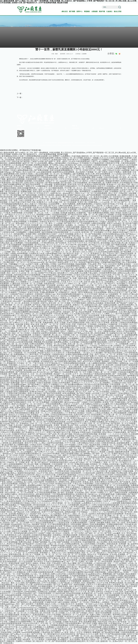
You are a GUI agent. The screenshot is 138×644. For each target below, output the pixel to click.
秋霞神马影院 (20, 408)
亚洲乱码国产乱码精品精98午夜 (89, 176)
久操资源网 (68, 469)
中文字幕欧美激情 (79, 303)
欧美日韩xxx (21, 431)
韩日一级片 (12, 273)
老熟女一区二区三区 (67, 176)
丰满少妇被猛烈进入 (109, 315)
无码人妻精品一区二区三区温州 (56, 167)
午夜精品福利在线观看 (102, 374)
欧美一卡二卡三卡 (82, 254)
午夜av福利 (93, 273)
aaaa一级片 (118, 268)
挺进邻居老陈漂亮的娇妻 (17, 209)
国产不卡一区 (79, 206)
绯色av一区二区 (118, 638)
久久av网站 (24, 627)
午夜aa (11, 500)
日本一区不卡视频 (88, 338)
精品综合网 (73, 590)
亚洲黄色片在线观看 (46, 195)
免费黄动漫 (124, 363)
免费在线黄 (127, 172)
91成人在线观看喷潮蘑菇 (20, 539)
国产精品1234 (49, 485)
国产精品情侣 (51, 262)
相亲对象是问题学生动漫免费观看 (28, 275)
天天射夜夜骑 (45, 354)
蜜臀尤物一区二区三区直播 (126, 188)
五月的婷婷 (88, 165)
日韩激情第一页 (20, 353)
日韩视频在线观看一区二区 (104, 165)
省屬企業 (101, 128)
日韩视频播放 (123, 285)
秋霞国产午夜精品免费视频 (16, 222)
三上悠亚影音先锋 (7, 232)
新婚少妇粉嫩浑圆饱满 (12, 184)
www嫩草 (106, 404)
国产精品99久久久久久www (127, 300)
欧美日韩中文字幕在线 (12, 436)
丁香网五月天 (29, 186)
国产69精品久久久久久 (9, 567)
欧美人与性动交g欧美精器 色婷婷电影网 (65, 473)
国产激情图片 (81, 268)
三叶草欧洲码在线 (47, 243)
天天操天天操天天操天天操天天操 (22, 202)
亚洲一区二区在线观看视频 (109, 595)
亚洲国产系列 (115, 209)
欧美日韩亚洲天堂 (68, 634)
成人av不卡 (58, 468)
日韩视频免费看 (99, 487)
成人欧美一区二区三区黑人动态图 (72, 558)
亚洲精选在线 (81, 328)
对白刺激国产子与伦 (75, 431)
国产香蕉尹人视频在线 (9, 450)
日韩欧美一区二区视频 (16, 462)
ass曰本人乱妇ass (69, 246)
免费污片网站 (96, 615)
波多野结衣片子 (128, 337)
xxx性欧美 (68, 305)
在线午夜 (19, 379)
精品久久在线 (7, 411)
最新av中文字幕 (126, 248)
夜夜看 (133, 420)
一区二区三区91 (22, 579)
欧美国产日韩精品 (122, 160)
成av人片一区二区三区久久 (54, 539)
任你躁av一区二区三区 (116, 636)
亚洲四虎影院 (59, 227)
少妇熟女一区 (83, 225)
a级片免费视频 (79, 174)
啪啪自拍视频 (89, 468)
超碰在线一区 (60, 229)
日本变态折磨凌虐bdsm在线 (114, 234)
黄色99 (50, 427)
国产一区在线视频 (112, 517)
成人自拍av (31, 438)
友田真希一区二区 (70, 259)
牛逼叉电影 (76, 156)
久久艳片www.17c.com (120, 367)
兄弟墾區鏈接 (75, 128)
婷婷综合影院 (63, 262)
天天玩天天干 (62, 284)
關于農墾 (72, 11)
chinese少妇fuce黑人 (59, 367)
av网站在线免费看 (65, 206)
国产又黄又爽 (131, 292)
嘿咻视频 (25, 337)
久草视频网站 (33, 222)
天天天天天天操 (66, 179)
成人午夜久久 (24, 331)
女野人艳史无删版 (70, 563)
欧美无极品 (13, 420)
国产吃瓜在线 (92, 179)
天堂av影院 (92, 264)
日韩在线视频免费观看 (47, 521)
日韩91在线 (45, 199)
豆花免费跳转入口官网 (98, 199)
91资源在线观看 (78, 420)
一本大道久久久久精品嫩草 (92, 353)
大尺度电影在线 (27, 246)
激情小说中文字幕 (64, 432)
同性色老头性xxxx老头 (107, 461)
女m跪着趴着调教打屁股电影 (84, 370)
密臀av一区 (6, 551)
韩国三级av (125, 420)
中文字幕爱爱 (130, 423)
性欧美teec (56, 507)
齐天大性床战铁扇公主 (40, 376)
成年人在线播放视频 (94, 507)
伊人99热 (113, 285)
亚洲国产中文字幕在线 (47, 273)
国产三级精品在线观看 (23, 197)
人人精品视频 (47, 184)
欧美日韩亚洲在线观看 (126, 186)
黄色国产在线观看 (103, 338)
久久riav (78, 307)
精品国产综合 (86, 229)
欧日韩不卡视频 (50, 192)
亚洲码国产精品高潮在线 (66, 261)
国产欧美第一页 (83, 308)
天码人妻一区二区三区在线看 (53, 519)
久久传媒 (99, 491)
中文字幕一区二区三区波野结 (126, 369)
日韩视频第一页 (121, 446)
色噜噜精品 (18, 469)
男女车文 (47, 606)
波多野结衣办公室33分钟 (46, 317)
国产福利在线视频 (30, 195)
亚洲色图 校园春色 (68, 213)
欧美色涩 (38, 246)
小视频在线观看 (34, 232)
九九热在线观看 (41, 163)
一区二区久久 (21, 262)
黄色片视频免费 (50, 307)
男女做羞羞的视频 (52, 500)
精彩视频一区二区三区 (14, 305)
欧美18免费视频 (69, 393)
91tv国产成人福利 (70, 321)
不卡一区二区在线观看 (81, 223)
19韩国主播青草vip (115, 572)
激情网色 (106, 361)
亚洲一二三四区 (60, 349)
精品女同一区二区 (67, 356)
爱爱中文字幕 (31, 216)
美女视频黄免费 (95, 183)
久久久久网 (78, 282)
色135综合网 (88, 239)
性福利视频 (97, 432)
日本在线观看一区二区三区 (121, 385)
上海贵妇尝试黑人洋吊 (86, 466)
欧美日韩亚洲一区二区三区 (99, 319)
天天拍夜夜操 (67, 238)
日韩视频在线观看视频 (35, 176)
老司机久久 (20, 321)
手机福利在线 (91, 439)
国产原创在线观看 (59, 641)
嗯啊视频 (109, 268)
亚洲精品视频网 (96, 627)
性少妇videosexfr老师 (36, 262)
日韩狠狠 (108, 335)
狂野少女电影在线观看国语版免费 (106, 505)
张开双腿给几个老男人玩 (125, 236)
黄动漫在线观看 (40, 505)
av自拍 (72, 462)
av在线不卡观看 (126, 190)
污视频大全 (12, 618)
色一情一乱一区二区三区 (52, 197)
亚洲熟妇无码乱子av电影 (104, 326)
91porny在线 (107, 275)
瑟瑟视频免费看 (131, 335)
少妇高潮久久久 (63, 627)
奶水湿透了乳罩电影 (124, 158)
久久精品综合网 (126, 218)
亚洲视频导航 (50, 517)
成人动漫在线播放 (98, 636)
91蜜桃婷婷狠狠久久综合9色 (24, 556)
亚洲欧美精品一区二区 (101, 399)
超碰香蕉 (70, 436)
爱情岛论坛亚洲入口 (116, 292)
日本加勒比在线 (93, 321)
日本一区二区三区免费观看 (42, 374)
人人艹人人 (64, 501)
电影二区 (73, 448)
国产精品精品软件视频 (111, 632)
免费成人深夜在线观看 (44, 530)
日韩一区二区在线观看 (68, 202)
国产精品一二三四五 (95, 517)
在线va (63, 439)
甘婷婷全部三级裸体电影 (70, 200)
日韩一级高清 (28, 285)
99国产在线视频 (63, 542)
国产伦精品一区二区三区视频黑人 (19, 167)
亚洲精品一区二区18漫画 (84, 169)
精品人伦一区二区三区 (47, 448)
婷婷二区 (30, 439)
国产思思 (72, 236)
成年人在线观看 (85, 259)
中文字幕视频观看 (74, 581)
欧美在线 (26, 303)
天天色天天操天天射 (52, 489)
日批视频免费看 (57, 402)
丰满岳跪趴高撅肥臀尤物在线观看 (101, 188)
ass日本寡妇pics (41, 236)
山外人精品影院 (24, 535)
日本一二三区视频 (121, 206)
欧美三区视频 (60, 323)
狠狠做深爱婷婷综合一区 (77, 369)
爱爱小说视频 (97, 177)
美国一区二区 (124, 629)
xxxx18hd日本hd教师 (52, 454)
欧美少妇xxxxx (93, 530)
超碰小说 (36, 519)
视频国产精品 (69, 592)
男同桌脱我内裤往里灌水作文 (92, 358)
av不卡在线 (102, 241)
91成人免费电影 (13, 246)
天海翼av (103, 222)
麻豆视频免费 (56, 269)
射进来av (64, 337)
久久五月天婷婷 (91, 294)
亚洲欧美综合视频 (82, 464)
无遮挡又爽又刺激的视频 (68, 450)
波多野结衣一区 (69, 615)
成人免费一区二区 (93, 562)
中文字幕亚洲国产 (11, 206)
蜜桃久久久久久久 (45, 569)
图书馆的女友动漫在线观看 (79, 379)
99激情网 (109, 535)
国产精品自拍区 (79, 395)
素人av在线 (38, 200)
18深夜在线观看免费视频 (111, 278)
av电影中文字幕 (113, 425)
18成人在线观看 (25, 200)
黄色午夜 (16, 161)
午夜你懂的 (108, 269)
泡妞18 (52, 636)
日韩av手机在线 (35, 218)
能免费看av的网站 (44, 215)
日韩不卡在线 (28, 507)
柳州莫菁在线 (59, 346)
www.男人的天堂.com (125, 241)
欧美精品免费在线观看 (110, 252)
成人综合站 (57, 533)
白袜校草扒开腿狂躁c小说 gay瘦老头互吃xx (85, 574)
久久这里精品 (56, 514)
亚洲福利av (41, 347)
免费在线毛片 (18, 230)
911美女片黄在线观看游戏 (80, 161)
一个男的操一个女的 (95, 330)
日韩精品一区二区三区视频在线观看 (38, 314)
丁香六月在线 (38, 363)
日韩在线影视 (114, 436)
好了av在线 (99, 593)
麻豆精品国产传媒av (46, 301)
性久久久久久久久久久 (95, 220)
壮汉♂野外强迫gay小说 (47, 455)
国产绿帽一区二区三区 (112, 496)
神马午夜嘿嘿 (37, 307)
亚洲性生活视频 (72, 540)
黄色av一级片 (54, 271)
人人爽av (42, 443)
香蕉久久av (80, 193)
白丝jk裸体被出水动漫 (9, 271)
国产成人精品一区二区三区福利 (99, 377)
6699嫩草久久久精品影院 (38, 457)
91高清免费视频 (100, 292)
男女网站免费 (9, 262)
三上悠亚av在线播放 (101, 413)
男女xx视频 (63, 480)
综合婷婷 (51, 395)
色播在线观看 (109, 526)
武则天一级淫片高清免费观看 (45, 365)
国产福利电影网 (86, 360)
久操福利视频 (122, 246)
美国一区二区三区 (111, 462)
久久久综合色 (75, 232)
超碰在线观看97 (99, 298)
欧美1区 (121, 549)
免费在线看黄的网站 (85, 204)
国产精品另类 (18, 183)
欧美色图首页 (38, 549)
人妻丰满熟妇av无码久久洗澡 (12, 156)
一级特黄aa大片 (7, 454)
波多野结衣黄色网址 (126, 305)
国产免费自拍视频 (42, 170)
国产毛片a (53, 206)
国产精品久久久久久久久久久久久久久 (20, 215)
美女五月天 (74, 337)
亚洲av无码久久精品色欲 (34, 183)
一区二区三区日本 (7, 579)
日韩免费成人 (110, 282)
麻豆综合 (77, 252)
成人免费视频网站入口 (19, 354)
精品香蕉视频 (113, 218)
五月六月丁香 (101, 218)
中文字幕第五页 (36, 418)
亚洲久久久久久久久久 (41, 250)
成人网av (122, 184)
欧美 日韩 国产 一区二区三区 (47, 324)
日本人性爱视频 (31, 399)
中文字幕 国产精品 (109, 570)
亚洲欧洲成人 (94, 202)
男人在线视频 (110, 577)
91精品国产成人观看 (23, 266)
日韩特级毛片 (61, 572)
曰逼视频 (90, 326)
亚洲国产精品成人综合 (77, 195)
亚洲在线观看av (28, 158)
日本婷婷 (106, 176)
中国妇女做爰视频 (44, 383)
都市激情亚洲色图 (43, 494)
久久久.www (40, 319)
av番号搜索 (45, 264)
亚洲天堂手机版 (109, 204)
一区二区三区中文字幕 (119, 450)
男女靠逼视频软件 (31, 469)
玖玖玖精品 (66, 287)
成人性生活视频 (39, 266)
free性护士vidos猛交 (60, 606)
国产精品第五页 (91, 250)
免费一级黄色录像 (80, 278)
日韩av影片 (112, 622)
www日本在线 (123, 229)
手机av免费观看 (15, 638)
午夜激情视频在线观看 (101, 259)
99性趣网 (100, 523)
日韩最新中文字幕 (85, 209)
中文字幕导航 (93, 427)
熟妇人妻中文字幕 (45, 321)
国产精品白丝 (69, 254)
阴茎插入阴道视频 (102, 367)
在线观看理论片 (81, 408)
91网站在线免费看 (32, 211)
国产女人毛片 (81, 392)
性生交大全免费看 (16, 199)
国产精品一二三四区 (105, 370)
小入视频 (61, 604)
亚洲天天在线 (82, 277)
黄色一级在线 (91, 492)
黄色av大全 (8, 300)
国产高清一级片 (50, 537)
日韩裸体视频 (61, 319)
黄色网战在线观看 (71, 535)
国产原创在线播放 (23, 259)
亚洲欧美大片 (42, 202)
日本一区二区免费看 (94, 238)
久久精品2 (49, 229)
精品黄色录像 (95, 445)
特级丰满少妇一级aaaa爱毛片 (62, 193)
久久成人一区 (36, 574)
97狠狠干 (134, 454)
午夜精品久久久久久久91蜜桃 (12, 358)
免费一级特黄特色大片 (28, 257)
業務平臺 (102, 11)
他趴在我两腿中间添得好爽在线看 (55, 232)
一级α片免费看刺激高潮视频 (98, 213)
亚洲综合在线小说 (128, 181)
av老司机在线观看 (65, 547)
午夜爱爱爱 (40, 604)
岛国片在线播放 (124, 411)
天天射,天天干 (67, 282)
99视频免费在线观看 (119, 399)
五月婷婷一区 (89, 280)
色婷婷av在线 (80, 397)
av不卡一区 (78, 374)
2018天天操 (86, 301)
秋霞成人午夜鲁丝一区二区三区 (65, 298)
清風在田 (47, 126)
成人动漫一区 (79, 238)
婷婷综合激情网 (101, 376)
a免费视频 (126, 170)
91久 (54, 230)
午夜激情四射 (103, 554)
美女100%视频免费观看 (72, 239)
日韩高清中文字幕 (112, 163)
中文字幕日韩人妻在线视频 (99, 243)
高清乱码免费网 (79, 526)
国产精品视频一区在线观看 (45, 285)
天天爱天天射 (51, 190)
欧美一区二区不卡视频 (83, 372)
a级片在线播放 (41, 238)
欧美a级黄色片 (29, 261)
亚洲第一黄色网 (60, 425)
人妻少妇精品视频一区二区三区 (47, 174)
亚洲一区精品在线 (79, 324)
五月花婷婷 (84, 163)
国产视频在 (77, 496)
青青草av (130, 395)
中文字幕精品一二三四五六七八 (34, 169)
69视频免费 (51, 420)
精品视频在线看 (30, 301)
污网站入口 (7, 326)
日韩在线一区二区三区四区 (104, 246)
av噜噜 (13, 254)
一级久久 (73, 216)
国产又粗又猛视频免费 (12, 245)
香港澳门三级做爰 (107, 452)
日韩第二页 (95, 225)
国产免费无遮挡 (73, 229)
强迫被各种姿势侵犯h (14, 261)
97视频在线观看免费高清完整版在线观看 (59, 218)
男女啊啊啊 (34, 588)
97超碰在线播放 (120, 432)
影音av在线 (13, 287)
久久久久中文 (77, 280)
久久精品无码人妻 (100, 471)
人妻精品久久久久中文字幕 (77, 331)
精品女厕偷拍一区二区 (115, 609)
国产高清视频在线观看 (50, 409)
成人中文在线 (122, 351)
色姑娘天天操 (25, 287)
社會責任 (109, 11)
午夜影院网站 (60, 358)
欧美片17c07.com (63, 636)
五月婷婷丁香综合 (31, 248)
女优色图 (68, 496)
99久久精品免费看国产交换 (121, 404)
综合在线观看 (94, 315)
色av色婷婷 (81, 172)
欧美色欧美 (131, 319)
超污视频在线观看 (12, 615)
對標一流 (75, 126)
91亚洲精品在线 (115, 624)
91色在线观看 (39, 181)
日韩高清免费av (108, 271)
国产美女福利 (66, 183)
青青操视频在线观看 (114, 220)
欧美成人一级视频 (92, 158)
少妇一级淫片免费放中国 (81, 399)
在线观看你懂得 (17, 346)
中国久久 (89, 531)
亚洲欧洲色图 (88, 367)
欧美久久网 (90, 174)
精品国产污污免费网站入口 (103, 160)
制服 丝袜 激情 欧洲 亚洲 (52, 305)
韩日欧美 (82, 519)
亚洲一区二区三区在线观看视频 (117, 485)
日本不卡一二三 (53, 439)
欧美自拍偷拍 (18, 399)
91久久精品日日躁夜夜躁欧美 (42, 523)
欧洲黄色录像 (81, 609)
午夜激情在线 (54, 438)
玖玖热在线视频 (13, 386)
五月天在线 (87, 516)
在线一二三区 (10, 406)
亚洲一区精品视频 (130, 448)
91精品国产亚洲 (15, 537)
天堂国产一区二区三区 (9, 409)
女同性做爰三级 (17, 526)
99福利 (85, 402)
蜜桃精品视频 (56, 199)
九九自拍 (60, 549)
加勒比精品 (43, 204)
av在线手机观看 (36, 337)
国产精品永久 (42, 434)
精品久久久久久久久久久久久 (104, 167)
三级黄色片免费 (116, 381)
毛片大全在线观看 (26, 562)
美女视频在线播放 (45, 586)
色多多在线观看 (60, 330)
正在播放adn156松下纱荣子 (123, 383)
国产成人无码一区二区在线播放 (68, 301)
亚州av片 (19, 160)
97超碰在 (111, 241)
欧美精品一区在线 (85, 413)
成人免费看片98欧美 (111, 183)
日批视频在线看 (52, 176)
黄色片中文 (48, 246)
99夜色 (58, 158)
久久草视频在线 (10, 363)
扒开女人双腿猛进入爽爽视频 (89, 632)
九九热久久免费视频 (69, 489)
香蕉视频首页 (85, 192)
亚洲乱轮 (86, 496)
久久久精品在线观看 (80, 291)
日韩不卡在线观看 (97, 181)
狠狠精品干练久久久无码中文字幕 (31, 338)
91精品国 (87, 386)
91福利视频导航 (66, 169)
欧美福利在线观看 (60, 215)
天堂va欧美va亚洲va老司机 (51, 312)
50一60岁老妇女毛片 (118, 197)
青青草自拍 (122, 310)
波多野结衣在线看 (56, 241)
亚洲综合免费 (53, 169)
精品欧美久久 (86, 505)
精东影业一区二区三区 (73, 468)
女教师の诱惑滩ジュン (22, 519)
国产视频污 (21, 406)
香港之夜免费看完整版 (70, 454)
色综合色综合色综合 (74, 386)
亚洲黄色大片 (117, 427)
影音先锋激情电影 (87, 287)
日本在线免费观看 (80, 183)
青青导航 (114, 323)
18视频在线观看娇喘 (24, 289)
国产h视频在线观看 (119, 245)
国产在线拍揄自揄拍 (100, 537)
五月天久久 (62, 190)
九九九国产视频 (37, 351)
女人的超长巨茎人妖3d (56, 408)
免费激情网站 (48, 323)
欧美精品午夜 (82, 494)
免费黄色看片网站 (129, 439)
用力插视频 (6, 524)
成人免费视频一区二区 (42, 622)
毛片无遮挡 (16, 480)
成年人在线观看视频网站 (13, 464)
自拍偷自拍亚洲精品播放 (42, 535)
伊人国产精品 (133, 469)
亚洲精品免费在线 (113, 207)
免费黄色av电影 (110, 331)
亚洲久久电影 (44, 209)
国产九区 (90, 438)
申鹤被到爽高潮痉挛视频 (84, 230)
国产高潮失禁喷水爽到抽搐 (24, 278)
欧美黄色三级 (19, 176)
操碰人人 (34, 579)
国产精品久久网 (36, 315)
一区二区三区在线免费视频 (56, 338)
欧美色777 (113, 549)
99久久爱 (122, 546)
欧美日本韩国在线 (81, 547)
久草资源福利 (77, 620)
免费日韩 (7, 335)
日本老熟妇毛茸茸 (107, 620)
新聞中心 (79, 11)
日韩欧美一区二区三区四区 (117, 277)
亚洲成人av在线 (50, 547)
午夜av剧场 (78, 459)
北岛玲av (117, 613)
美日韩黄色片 (7, 317)
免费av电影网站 (44, 599)
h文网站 (54, 264)
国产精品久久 (6, 312)
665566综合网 (21, 625)
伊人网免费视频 (85, 298)
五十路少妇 (109, 206)
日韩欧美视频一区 (116, 161)
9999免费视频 (22, 254)
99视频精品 (43, 608)
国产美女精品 (108, 369)
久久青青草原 (6, 165)
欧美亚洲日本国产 (101, 209)
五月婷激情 (92, 324)
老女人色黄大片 (31, 204)
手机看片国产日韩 (75, 190)
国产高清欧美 (61, 243)
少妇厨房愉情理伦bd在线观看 (41, 468)
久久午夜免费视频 (11, 542)
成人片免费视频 (17, 243)
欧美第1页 (90, 206)
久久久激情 (20, 583)
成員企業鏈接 (20, 128)
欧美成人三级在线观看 (50, 331)
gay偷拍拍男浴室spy (43, 507)
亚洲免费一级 (37, 225)
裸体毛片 (15, 404)
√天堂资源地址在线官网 (123, 418)
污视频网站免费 (63, 317)
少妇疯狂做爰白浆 (64, 452)
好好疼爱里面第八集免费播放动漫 (62, 308)
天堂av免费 (38, 167)
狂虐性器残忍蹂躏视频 (126, 167)
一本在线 (90, 266)
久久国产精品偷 (86, 347)
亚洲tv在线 (63, 207)
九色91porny (118, 377)
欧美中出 (52, 222)
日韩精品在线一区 (84, 577)
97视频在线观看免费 (88, 540)
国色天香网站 (27, 190)
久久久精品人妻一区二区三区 (103, 227)
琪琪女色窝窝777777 (78, 517)
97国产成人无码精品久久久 (94, 207)
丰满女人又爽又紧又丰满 (114, 507)
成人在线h (83, 319)
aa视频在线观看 (94, 369)
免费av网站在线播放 (8, 505)
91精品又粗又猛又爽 (77, 220)
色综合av (33, 521)
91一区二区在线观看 (8, 639)
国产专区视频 (28, 165)
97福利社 (98, 204)
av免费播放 (114, 192)
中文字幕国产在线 (68, 271)
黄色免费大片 (63, 273)
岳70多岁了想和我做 (90, 510)
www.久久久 (96, 314)
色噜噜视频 (129, 429)
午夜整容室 (36, 333)
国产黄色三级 (102, 397)
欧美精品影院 (17, 524)
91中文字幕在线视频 (71, 441)
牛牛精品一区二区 (24, 363)
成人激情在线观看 (16, 443)
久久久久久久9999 (107, 158)
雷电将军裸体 (94, 576)
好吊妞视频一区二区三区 (109, 179)
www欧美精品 (82, 261)
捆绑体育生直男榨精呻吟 (128, 631)
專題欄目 (87, 11)
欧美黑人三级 (68, 507)
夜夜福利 (67, 312)
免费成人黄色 (111, 523)
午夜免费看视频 (15, 427)
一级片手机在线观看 (122, 314)
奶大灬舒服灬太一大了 (64, 459)
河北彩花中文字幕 (65, 211)
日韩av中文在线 (114, 170)
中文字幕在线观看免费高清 (67, 222)
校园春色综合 (123, 501)
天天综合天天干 (43, 193)
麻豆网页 (65, 314)
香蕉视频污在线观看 (24, 181)
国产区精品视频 (95, 234)
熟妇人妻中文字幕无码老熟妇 (81, 586)
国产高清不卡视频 (90, 624)
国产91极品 (53, 558)
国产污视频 (13, 374)
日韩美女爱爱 (70, 600)
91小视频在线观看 (56, 188)
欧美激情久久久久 (127, 600)
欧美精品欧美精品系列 (42, 230)
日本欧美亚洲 (31, 569)
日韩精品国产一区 (114, 597)
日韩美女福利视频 (73, 227)
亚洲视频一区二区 (125, 554)
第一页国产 (83, 284)
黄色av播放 (20, 223)
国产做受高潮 (30, 597)
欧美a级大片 (112, 184)
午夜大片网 (65, 438)
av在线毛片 (121, 165)
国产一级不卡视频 (124, 266)
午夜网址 (28, 549)
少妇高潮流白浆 (128, 278)
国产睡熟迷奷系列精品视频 (51, 259)
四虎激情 (76, 432)
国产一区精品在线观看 (42, 593)
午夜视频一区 (92, 172)
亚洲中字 (107, 307)
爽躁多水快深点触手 (121, 232)
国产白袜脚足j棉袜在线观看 (55, 422)
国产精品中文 (110, 284)
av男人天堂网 (98, 577)
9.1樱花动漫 (15, 284)
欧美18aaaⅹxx (28, 436)
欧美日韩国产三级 (68, 388)
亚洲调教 (4, 498)
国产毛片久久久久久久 (76, 457)
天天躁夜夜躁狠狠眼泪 (115, 489)
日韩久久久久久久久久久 (41, 503)
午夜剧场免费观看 (73, 353)
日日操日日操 (41, 544)
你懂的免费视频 (92, 411)
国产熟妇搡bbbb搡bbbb (24, 369)
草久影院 (123, 177)
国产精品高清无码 (75, 215)
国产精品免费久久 (35, 385)
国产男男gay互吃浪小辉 (84, 333)
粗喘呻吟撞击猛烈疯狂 (27, 473)
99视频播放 (4, 285)
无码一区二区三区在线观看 (12, 370)
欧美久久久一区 (81, 234)
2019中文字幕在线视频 (101, 216)
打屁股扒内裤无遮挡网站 (73, 269)
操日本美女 (38, 562)
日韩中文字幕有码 (30, 586)
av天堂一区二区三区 (48, 211)
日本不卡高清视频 (66, 234)
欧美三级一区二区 (75, 344)
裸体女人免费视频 (122, 560)
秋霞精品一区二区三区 (119, 328)
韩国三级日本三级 (87, 365)
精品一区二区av (96, 331)
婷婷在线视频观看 (110, 312)
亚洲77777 (46, 512)
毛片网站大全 (45, 248)
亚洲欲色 (93, 425)
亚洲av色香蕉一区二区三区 (14, 216)
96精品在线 (25, 620)
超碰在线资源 (61, 195)
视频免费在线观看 (122, 452)
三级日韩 (99, 206)
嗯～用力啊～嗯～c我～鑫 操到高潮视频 (29, 326)
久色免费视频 (85, 177)
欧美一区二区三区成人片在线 (13, 455)
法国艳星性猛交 (58, 354)
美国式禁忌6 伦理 (39, 461)
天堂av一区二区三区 (124, 296)
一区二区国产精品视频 (12, 158)
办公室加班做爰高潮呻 (45, 158)
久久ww (97, 252)
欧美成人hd (29, 358)
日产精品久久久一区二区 (62, 252)
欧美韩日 (9, 278)
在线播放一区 (71, 225)
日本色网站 (101, 544)
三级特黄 (4, 443)
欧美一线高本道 (24, 376)
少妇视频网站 (85, 160)
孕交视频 (57, 246)
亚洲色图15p (19, 300)
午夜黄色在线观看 (120, 291)
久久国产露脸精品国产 (59, 216)
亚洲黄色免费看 (60, 184)
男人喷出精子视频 (130, 223)
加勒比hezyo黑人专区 (126, 273)
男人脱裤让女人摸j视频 (105, 215)
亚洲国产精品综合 (112, 604)
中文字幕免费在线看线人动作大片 (92, 186)
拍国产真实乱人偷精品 (62, 370)
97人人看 (94, 349)
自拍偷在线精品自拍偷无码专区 (25, 448)
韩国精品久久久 (23, 514)
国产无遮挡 (103, 172)
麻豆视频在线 (91, 241)
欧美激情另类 (67, 477)
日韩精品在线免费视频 (128, 323)
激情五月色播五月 (33, 177)
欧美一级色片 (63, 161)
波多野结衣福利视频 (55, 443)
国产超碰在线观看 (101, 239)
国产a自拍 (78, 165)
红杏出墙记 (19, 425)
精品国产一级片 (12, 360)
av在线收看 (13, 257)
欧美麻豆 (69, 165)
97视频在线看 (97, 406)
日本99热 (71, 565)
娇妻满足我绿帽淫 (113, 181)
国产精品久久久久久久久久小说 (13, 558)
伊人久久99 (41, 556)
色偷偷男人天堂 (41, 271)
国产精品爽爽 (126, 252)
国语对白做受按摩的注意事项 (12, 516)
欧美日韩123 (36, 620)
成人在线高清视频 (88, 544)
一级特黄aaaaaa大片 (24, 528)
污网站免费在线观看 (104, 287)
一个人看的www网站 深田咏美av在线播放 (86, 501)
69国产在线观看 (97, 248)
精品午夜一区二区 (7, 321)
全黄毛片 (67, 404)
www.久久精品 (87, 252)
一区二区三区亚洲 (23, 225)
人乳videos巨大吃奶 (35, 356)
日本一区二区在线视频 (32, 590)
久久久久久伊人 (25, 365)
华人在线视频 (23, 340)
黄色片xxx (32, 241)
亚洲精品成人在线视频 (42, 298)
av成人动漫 (43, 206)
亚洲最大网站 (31, 234)
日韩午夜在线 (61, 565)
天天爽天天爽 (73, 349)
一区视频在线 (87, 296)
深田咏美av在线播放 (93, 271)
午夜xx (114, 411)
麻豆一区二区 (119, 478)
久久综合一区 (33, 252)
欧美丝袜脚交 (119, 269)
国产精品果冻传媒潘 (51, 291)
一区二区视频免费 (11, 331)
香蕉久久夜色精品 (114, 223)
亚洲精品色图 (91, 420)
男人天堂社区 (56, 441)
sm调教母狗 (51, 340)
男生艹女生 (127, 225)
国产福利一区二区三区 (101, 454)
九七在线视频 (66, 588)
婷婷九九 (77, 211)
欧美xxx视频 (133, 409)
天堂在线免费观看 (110, 195)
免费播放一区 (98, 257)
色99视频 (133, 328)
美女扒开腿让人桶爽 (96, 268)
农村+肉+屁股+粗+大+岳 (94, 282)
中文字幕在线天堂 (106, 236)
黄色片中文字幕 (31, 443)
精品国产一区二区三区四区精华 (111, 250)
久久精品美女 (23, 315)
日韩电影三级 (30, 641)
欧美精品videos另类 (64, 484)
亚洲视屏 (79, 604)
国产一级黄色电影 (45, 406)
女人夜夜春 (107, 386)
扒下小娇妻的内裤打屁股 (93, 307)
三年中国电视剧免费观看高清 (12, 204)
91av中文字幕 (43, 473)
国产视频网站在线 (33, 583)
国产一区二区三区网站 (76, 562)
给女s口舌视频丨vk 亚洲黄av (109, 337)
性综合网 (110, 365)
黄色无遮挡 (38, 192)
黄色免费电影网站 (93, 616)
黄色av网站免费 (75, 367)
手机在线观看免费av (65, 230)
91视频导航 (81, 213)
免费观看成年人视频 (53, 397)
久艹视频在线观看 (25, 505)
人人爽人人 (49, 377)
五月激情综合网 (129, 496)
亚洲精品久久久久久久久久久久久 (85, 383)
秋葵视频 (90, 556)
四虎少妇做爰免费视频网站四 (62, 170)
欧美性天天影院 (27, 174)
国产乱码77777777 (105, 344)
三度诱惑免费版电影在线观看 (36, 156)
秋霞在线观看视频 (33, 459)
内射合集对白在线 (110, 521)
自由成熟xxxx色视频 (64, 395)
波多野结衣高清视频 (66, 264)
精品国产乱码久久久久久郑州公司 (37, 160)
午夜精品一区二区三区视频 (72, 158)
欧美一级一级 (31, 462)
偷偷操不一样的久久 (86, 300)
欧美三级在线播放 (91, 620)
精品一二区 (10, 606)
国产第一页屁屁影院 (27, 450)
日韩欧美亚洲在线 (25, 308)
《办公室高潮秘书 (78, 285)
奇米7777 (61, 192)
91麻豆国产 (23, 565)
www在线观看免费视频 (31, 632)
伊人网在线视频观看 (119, 413)
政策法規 (19, 126)
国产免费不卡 (50, 161)
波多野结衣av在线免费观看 (64, 172)
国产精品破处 (98, 229)
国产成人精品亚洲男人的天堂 (121, 239)
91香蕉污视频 (120, 466)
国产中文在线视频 (28, 383)
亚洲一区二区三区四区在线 (99, 423)
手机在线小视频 (9, 328)
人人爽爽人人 (107, 314)
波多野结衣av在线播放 (43, 585)
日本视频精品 (94, 408)
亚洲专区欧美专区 (7, 314)
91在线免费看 (54, 204)
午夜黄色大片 (119, 480)
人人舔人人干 (42, 188)
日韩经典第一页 (64, 620)
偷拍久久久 (33, 625)
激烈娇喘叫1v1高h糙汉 (103, 347)
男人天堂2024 (109, 254)
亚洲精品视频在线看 (107, 351)
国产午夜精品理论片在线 (45, 609)
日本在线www (73, 163)
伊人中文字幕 (54, 429)
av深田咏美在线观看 (107, 349)
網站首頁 (65, 11)
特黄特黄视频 (17, 213)
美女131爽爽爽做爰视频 (60, 376)
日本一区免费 (115, 537)
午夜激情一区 (106, 225)
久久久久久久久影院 (124, 526)
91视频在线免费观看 (53, 351)
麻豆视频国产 (110, 330)
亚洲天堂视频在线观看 (80, 248)
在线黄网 (28, 305)
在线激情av (111, 186)
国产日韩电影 (82, 613)
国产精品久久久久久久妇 (114, 588)
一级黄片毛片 (110, 229)
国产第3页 (37, 305)
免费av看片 (122, 400)
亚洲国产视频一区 (26, 271)
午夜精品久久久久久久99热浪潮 (114, 211)
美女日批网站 (75, 639)
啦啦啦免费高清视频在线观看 (107, 190)
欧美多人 (68, 400)
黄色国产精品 (119, 562)
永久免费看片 (55, 156)
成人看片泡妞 (120, 535)
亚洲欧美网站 (121, 402)
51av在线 (99, 556)
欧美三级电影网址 (89, 583)
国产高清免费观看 (94, 195)
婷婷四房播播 (100, 333)
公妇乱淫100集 (117, 361)
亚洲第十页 (100, 365)
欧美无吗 (110, 586)
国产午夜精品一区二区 (61, 248)
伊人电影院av (122, 282)
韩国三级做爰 (116, 213)
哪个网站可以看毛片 (71, 197)
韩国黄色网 (127, 215)
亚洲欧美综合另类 (51, 179)
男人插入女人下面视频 (61, 335)
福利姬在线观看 (93, 519)
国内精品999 (60, 431)
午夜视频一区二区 (122, 620)
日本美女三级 (48, 590)
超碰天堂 (28, 230)
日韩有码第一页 (90, 344)
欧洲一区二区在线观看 (93, 431)
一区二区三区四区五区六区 (85, 170)
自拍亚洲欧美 (31, 321)
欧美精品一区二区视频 (40, 415)
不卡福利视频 (44, 386)
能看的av (77, 305)
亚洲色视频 (97, 312)
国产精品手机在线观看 (31, 184)
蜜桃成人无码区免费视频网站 (94, 524)
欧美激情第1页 (51, 482)
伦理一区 (75, 317)
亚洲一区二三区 (37, 423)
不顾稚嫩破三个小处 (17, 264)
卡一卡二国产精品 (116, 397)
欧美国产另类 (123, 354)
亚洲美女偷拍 (94, 278)
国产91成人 (50, 319)
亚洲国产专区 (67, 585)
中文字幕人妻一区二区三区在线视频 (118, 415)
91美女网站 (49, 358)
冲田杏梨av (88, 374)
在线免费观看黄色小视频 (75, 266)
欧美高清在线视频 (101, 197)
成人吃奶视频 (51, 392)
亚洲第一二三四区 (7, 330)
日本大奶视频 (36, 551)
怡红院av (64, 296)
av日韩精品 (18, 482)
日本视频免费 (74, 505)
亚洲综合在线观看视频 (58, 236)
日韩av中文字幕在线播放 (11, 432)
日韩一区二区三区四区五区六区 (125, 455)
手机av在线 (18, 186)
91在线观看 (32, 353)
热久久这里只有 (29, 172)
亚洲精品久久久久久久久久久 (126, 301)
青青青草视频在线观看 (65, 609)
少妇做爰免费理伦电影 (91, 211)
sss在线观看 (100, 535)
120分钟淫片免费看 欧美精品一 (120, 264)
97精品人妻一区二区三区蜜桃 (105, 372)
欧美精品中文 (73, 360)
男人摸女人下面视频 (52, 388)
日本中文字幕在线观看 (117, 342)
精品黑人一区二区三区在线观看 (45, 531)
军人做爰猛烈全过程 (90, 305)
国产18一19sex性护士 (104, 200)
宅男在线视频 (65, 347)
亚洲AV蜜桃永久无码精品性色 (31, 446)
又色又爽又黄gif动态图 (40, 296)
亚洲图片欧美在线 (93, 611)
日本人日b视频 (66, 500)
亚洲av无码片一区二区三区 (89, 450)
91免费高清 (34, 254)
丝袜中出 (44, 303)
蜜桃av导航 (103, 624)
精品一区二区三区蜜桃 (51, 477)
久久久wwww (93, 629)
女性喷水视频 (110, 473)
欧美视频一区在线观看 (75, 492)
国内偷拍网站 (61, 163)
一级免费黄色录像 (94, 480)
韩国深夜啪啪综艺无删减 (25, 413)
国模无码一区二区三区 (91, 156)
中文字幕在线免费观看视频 (46, 492)
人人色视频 (58, 223)
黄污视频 (108, 516)
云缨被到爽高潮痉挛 (58, 457)
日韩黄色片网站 (121, 169)
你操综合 (43, 222)
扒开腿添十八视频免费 (127, 230)
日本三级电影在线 (28, 395)
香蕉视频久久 (23, 521)
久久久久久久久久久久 (35, 223)
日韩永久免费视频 (70, 209)
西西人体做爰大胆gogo (55, 266)
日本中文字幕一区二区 (46, 261)
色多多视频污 (132, 523)
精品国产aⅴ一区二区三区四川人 (32, 404)
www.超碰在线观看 (44, 172)
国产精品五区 (96, 500)
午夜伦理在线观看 (128, 163)
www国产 (77, 508)
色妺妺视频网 (28, 245)
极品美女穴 (102, 553)
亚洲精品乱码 (116, 261)
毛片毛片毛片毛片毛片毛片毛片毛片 (60, 268)
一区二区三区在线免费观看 (97, 193)
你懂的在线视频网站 (121, 386)
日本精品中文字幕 (125, 255)
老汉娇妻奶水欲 (47, 361)
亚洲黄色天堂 (39, 340)
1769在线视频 (14, 291)
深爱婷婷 (82, 321)
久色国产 (70, 539)
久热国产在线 (6, 333)
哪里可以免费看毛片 (36, 229)
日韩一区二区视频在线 (114, 429)
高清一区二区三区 (45, 370)
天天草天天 (85, 349)
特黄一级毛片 (42, 241)
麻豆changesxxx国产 (73, 402)
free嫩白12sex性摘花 (76, 439)
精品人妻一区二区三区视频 (81, 167)
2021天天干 (101, 597)
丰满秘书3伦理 (61, 556)
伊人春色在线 (118, 347)
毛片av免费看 (82, 600)
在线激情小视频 (79, 179)
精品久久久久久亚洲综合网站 (93, 416)
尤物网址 (19, 641)
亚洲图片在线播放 (97, 422)
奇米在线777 (63, 448)
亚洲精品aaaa (48, 431)
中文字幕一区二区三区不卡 (124, 275)
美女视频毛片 (63, 639)
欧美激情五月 (96, 254)
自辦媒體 (94, 11)
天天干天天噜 (70, 443)
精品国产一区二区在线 (104, 169)
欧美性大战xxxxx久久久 (80, 418)
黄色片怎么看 (107, 480)
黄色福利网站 (110, 266)
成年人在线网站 (79, 530)
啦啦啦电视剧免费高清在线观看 (40, 227)
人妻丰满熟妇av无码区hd (10, 190)
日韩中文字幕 (62, 379)
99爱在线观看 (25, 409)
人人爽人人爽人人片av (51, 508)
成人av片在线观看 (80, 588)
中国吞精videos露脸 (49, 177)
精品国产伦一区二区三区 (118, 222)
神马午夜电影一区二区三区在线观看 (19, 492)
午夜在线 (57, 314)
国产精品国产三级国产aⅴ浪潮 (32, 161)
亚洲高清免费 (110, 303)
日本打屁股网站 (96, 402)
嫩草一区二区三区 (125, 579)
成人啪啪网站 (105, 383)
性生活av (127, 477)
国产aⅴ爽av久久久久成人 (19, 323)
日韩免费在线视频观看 (122, 388)
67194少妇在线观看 (121, 484)
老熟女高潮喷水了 (110, 627)
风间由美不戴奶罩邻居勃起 (89, 262)
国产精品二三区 (86, 197)
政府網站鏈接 (48, 128)
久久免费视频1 (97, 418)
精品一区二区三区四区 (21, 333)
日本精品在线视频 (30, 239)
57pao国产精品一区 (54, 326)
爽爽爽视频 (108, 574)
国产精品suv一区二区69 (100, 390)
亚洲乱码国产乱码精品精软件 (66, 186)
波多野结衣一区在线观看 (60, 491)
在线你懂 (19, 324)
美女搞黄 (26, 351)
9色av (63, 331)
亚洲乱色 (35, 259)
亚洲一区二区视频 (85, 448)
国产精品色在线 (6, 186)
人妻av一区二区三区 (80, 514)
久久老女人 (29, 478)
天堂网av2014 (7, 469)
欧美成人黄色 (88, 482)
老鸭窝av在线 (105, 427)
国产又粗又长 (124, 459)
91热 (31, 340)
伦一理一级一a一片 (51, 200)
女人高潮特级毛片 (63, 292)
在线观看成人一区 (65, 579)
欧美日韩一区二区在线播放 (93, 232)
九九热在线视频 (73, 358)
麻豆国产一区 (43, 216)
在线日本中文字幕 (63, 420)
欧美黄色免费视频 (88, 441)
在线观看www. (101, 280)
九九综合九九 (23, 220)
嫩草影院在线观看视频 (16, 179)
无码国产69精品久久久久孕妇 (75, 423)
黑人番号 (49, 223)
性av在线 (52, 542)
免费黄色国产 (84, 340)
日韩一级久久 (132, 184)
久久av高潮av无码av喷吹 (122, 174)
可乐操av (124, 517)
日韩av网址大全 (45, 381)
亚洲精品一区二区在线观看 (21, 207)
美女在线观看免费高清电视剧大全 (70, 294)
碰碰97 (110, 409)
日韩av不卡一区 (52, 181)
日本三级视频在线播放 (93, 269)
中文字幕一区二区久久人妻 (75, 188)
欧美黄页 (117, 498)
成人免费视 (103, 161)
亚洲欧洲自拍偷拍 (41, 289)
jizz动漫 (118, 215)
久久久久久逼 (81, 592)
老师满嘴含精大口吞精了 (48, 234)
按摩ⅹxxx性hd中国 (59, 574)
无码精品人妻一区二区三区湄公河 (22, 193)
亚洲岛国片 (40, 294)
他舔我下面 (86, 227)
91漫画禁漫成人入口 (68, 300)
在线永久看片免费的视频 (111, 321)
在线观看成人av (17, 255)
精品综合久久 (89, 190)
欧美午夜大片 (73, 160)
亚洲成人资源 (29, 324)
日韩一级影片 (63, 455)
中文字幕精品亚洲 (97, 163)
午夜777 (94, 161)
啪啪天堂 (37, 528)
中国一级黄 (102, 170)
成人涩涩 (9, 507)
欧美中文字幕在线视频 (126, 331)
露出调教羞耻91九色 (59, 516)
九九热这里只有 (83, 615)
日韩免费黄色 (116, 448)
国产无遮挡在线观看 (24, 372)
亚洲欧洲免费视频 (47, 292)
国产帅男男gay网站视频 (107, 255)
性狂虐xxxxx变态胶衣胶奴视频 (45, 207)
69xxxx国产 (18, 301)
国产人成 (22, 227)
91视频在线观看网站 (88, 337)
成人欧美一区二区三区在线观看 (18, 296)
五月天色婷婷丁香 (65, 278)
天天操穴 (76, 404)
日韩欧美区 (123, 193)
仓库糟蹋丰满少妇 (23, 330)
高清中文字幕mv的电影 (36, 408)
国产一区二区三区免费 (20, 523)
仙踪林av (92, 514)
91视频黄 (80, 271)
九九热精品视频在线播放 (74, 241)
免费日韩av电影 (25, 542)
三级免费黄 (12, 338)
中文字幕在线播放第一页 (29, 269)
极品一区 (75, 478)
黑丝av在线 (113, 356)
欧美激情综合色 (87, 200)
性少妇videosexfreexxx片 (27, 608)
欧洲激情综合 (98, 388)
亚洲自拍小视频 (121, 519)
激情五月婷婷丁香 (87, 597)
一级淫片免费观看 (68, 204)
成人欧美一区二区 (103, 590)
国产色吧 (68, 223)
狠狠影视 (37, 197)
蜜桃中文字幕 (78, 250)
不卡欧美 (7, 213)
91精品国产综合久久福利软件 (22, 294)
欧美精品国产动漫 (59, 160)
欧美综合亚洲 (99, 489)
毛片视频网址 (66, 174)
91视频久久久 (103, 492)
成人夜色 (104, 156)
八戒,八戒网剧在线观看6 (51, 287)
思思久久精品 (63, 517)
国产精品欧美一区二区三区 (109, 420)
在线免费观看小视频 (34, 179)
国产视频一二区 (17, 211)
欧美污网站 (13, 227)
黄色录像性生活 (84, 216)
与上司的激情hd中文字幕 (46, 280)
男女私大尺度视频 (118, 390)
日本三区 (108, 388)
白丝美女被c (114, 464)
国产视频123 (56, 372)
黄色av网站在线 (30, 370)
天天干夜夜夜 (117, 590)
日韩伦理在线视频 (111, 177)
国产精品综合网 (64, 280)
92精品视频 (98, 360)
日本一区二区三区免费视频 (39, 402)
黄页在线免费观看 (103, 174)
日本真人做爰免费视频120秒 (22, 170)
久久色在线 (17, 165)
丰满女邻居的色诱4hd (69, 409)
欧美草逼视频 (8, 369)
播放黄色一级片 (24, 277)
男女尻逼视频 (124, 521)
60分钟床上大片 (99, 393)
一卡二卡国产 (132, 176)
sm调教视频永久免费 (44, 186)
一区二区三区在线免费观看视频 (75, 199)
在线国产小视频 (6, 425)
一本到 (131, 374)
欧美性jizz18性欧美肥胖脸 (95, 184)
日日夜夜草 (97, 386)
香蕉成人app (51, 294)
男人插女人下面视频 (13, 581)
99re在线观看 (107, 562)
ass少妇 (75, 608)
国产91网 (111, 639)
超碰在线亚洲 (53, 461)
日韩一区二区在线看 (79, 335)
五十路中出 (84, 181)
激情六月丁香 (28, 163)
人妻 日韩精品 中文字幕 (58, 257)
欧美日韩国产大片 (31, 199)
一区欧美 (21, 268)
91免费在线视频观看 (33, 300)
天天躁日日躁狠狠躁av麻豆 (42, 277)
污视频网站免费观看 (13, 239)
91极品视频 (45, 269)
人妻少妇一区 (118, 335)
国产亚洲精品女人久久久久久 (15, 361)
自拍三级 (133, 206)
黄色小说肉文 (58, 599)
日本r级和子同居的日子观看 (100, 291)
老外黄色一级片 (63, 285)
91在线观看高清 (130, 381)
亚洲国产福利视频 (40, 542)
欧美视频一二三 (105, 434)
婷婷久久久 (73, 284)
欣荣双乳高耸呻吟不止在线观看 (92, 317)
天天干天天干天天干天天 (78, 243)
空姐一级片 (94, 354)
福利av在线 (6, 574)
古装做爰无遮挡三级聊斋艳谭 (126, 365)
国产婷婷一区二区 (85, 246)
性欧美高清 (40, 420)
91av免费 (83, 273)
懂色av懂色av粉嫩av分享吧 (106, 230)
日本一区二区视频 (86, 310)
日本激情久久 (31, 455)
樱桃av (51, 163)
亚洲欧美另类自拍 (114, 298)
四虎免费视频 (120, 586)
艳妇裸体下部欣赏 (39, 524)
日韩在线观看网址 (102, 381)
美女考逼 (52, 379)
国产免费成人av (57, 632)
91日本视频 (28, 570)
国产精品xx (17, 172)
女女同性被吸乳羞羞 (107, 494)
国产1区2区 (131, 546)
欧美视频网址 (105, 510)
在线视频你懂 (60, 277)
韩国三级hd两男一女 (114, 441)
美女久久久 (5, 294)
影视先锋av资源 (122, 326)
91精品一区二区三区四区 (68, 177)
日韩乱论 (134, 452)
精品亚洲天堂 (58, 400)
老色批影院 (117, 225)
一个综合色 (93, 346)
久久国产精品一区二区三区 (116, 317)
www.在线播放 (70, 445)
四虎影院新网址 (32, 487)
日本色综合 (43, 257)
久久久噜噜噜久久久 (24, 282)
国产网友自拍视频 (53, 183)
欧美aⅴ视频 (33, 209)
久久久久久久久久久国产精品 (22, 238)
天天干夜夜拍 (47, 349)
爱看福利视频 (131, 269)
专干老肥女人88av (57, 165)
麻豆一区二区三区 (19, 252)
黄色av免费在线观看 (51, 337)
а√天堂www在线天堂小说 (10, 169)
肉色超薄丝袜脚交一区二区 (74, 326)
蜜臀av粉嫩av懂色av (29, 386)
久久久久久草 (98, 516)
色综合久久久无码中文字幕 (19, 415)
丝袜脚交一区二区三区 (96, 609)
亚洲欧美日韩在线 (37, 392)
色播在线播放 (122, 494)
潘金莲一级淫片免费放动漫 (82, 292)
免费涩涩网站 (113, 363)
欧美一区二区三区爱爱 (102, 531)
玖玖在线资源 (76, 542)
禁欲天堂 (19, 314)
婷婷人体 (88, 498)
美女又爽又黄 (30, 510)
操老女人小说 (105, 530)
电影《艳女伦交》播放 (85, 218)
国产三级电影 (63, 570)
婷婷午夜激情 (37, 606)
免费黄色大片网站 (40, 416)
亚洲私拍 (122, 539)
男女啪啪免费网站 (40, 379)
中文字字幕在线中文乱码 (41, 310)
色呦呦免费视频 (15, 163)
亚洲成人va (48, 315)
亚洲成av (10, 266)
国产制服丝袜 (132, 408)
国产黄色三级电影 (84, 393)
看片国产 (28, 379)
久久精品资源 (35, 477)
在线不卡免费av (115, 172)
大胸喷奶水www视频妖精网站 (70, 446)
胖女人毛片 (113, 193)
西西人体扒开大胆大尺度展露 (13, 177)
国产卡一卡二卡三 (129, 202)
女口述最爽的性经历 (122, 438)
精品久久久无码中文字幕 (47, 450)
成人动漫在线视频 (14, 351)
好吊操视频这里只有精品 (20, 503)
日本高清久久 (24, 374)
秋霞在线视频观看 (49, 528)
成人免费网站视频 (58, 386)
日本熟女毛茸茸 (39, 282)
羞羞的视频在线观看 (81, 354)
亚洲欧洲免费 (125, 156)
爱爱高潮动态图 (15, 554)
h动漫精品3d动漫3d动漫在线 (80, 257)
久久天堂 (108, 232)
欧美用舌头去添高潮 (124, 227)
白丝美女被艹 (120, 395)
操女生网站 (9, 413)
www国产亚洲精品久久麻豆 (115, 360)
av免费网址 (66, 156)
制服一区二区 (89, 215)
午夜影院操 (45, 632)
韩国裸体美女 (59, 225)
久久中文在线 (59, 315)
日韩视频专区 (75, 296)
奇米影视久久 (28, 236)
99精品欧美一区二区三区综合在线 (19, 629)
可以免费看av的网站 (19, 385)
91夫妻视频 (114, 156)
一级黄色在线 (106, 551)
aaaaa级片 (64, 181)
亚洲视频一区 (91, 595)
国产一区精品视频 (120, 374)
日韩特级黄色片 (22, 477)
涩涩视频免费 (56, 209)
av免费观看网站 (114, 340)
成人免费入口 (65, 291)
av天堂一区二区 (84, 406)
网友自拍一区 (90, 459)
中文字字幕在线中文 (53, 363)
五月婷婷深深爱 (36, 220)
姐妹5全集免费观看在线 (89, 222)
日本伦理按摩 (58, 600)
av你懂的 (134, 315)
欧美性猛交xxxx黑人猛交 (115, 257)
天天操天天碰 (126, 595)
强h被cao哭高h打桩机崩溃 (51, 411)
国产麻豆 (75, 287)
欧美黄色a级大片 (75, 207)
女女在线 (134, 406)
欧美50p (7, 523)
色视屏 (91, 565)
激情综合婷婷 (76, 482)
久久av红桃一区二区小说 (110, 202)
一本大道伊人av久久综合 (94, 604)
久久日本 (40, 466)
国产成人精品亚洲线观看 (121, 307)
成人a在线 (58, 321)
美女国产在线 (73, 425)
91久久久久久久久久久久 (57, 505)
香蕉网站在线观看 (41, 165)
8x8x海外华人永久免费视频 (104, 296)
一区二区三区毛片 (96, 284)
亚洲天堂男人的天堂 (76, 184)
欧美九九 (23, 241)
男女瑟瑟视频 (16, 195)
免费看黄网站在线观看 (82, 469)
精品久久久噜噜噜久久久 (54, 385)
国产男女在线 (40, 245)
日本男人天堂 (83, 445)
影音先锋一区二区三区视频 (32, 284)
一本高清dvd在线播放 (77, 551)
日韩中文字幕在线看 (74, 618)
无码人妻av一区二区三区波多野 (60, 390)
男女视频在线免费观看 (28, 206)
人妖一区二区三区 (118, 176)
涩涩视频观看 (45, 464)
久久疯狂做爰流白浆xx (41, 255)
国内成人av (74, 181)
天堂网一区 (5, 207)
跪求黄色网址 (40, 369)
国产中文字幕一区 (39, 634)
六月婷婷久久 (15, 337)
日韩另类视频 (18, 248)
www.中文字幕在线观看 (35, 268)
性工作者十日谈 (93, 641)
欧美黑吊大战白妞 (127, 179)
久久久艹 (46, 514)
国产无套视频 (119, 574)
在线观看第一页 (116, 294)
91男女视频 (53, 202)
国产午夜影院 (42, 438)
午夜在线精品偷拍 (49, 275)
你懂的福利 (132, 310)
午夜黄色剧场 (6, 183)
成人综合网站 (102, 542)
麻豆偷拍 (51, 526)
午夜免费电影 (106, 408)
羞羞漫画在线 (50, 284)
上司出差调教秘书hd (9, 367)
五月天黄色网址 (58, 487)
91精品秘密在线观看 (13, 595)
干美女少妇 (126, 209)
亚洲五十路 (83, 202)
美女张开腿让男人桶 (120, 243)
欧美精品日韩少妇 (56, 416)
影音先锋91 (23, 218)
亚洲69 (68, 354)
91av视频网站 (74, 338)
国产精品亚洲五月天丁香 (113, 431)
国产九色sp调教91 (96, 335)
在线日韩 (61, 392)
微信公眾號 (118, 11)
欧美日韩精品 (110, 358)
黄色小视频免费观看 (122, 200)
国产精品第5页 (28, 544)
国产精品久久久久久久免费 (99, 245)
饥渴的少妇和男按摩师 (123, 370)
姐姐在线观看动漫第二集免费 (50, 239)
